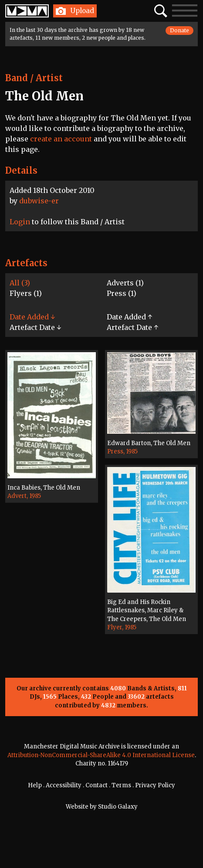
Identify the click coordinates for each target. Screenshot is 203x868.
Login (20, 222)
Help (35, 785)
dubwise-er (39, 201)
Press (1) (122, 293)
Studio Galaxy (118, 807)
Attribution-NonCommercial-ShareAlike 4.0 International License (101, 755)
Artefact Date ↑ (132, 327)
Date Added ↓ (32, 317)
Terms (121, 785)
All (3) (20, 283)
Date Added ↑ (129, 317)
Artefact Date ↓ (35, 327)
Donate (179, 30)
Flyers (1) (26, 293)
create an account (61, 139)
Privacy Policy (155, 785)
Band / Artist (34, 78)
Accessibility (64, 785)
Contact (96, 785)
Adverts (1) (125, 283)
